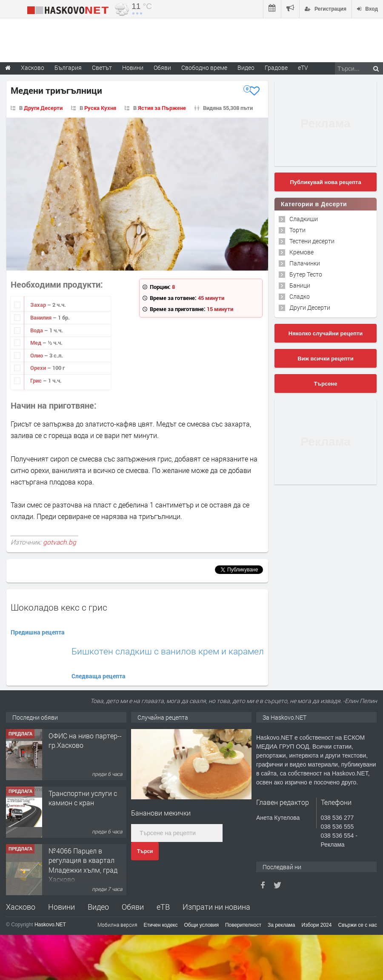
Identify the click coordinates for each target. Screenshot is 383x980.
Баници (300, 285)
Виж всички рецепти (325, 359)
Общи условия (202, 925)
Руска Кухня (100, 108)
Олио (37, 355)
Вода (37, 330)
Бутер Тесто (306, 274)
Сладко (300, 296)
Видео (98, 907)
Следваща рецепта (99, 676)
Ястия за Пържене (162, 108)
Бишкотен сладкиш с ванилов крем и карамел (168, 651)
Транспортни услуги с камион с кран (83, 798)
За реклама (282, 925)
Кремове (302, 252)
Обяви (133, 907)
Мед (36, 343)
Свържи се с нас (357, 925)
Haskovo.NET (50, 925)
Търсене (326, 384)
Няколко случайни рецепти (326, 333)
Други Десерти (43, 108)
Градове (276, 68)
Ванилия (41, 317)
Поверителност (243, 925)
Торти (297, 230)
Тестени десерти (312, 241)
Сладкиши (304, 219)
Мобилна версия (117, 925)
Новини (133, 68)
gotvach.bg (60, 542)
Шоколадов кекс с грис (59, 607)
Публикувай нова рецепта (325, 182)
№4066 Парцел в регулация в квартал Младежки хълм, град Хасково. (83, 865)
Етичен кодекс (161, 925)
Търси (145, 851)
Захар (39, 305)
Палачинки (305, 263)
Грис (37, 380)
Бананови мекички (161, 813)
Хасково (21, 907)
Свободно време (204, 68)
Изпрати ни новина (216, 907)
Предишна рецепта (38, 632)
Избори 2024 (317, 925)
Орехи (39, 368)
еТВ (163, 907)
